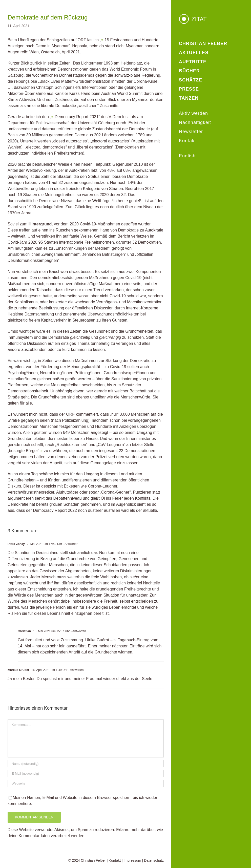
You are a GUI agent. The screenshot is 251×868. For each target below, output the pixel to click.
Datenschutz (154, 860)
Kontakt (115, 860)
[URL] (86, 783)
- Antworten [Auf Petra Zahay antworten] (70, 544)
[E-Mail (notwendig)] (86, 774)
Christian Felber (93, 860)
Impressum (132, 860)
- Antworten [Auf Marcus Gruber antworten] (75, 670)
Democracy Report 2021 (77, 117)
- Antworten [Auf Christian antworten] (78, 631)
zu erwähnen (55, 451)
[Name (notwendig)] (86, 764)
